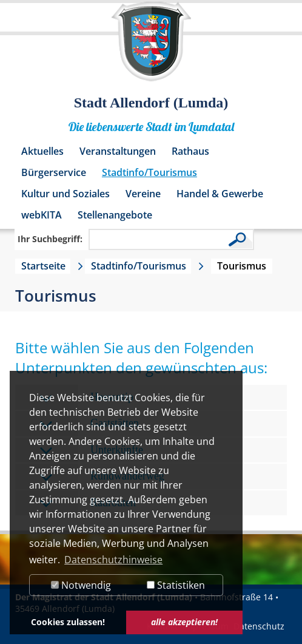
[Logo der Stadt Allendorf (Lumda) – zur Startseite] (151, 47)
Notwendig (81, 585)
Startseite (43, 266)
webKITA (42, 215)
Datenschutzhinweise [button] (113, 560)
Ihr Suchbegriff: (50, 239)
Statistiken (176, 585)
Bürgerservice (54, 172)
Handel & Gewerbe (220, 194)
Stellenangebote (115, 215)
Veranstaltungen (118, 151)
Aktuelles (42, 151)
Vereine (143, 194)
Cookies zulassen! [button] (68, 622)
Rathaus (190, 151)
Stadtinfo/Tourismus (149, 172)
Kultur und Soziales (65, 194)
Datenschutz (259, 626)
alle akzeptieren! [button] (184, 622)
